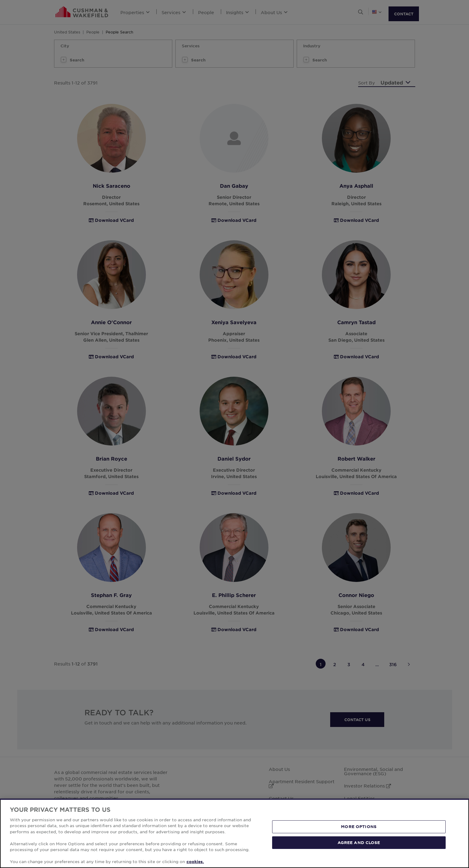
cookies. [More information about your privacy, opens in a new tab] (195, 862)
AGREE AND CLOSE (359, 842)
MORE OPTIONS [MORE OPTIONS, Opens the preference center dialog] (359, 827)
